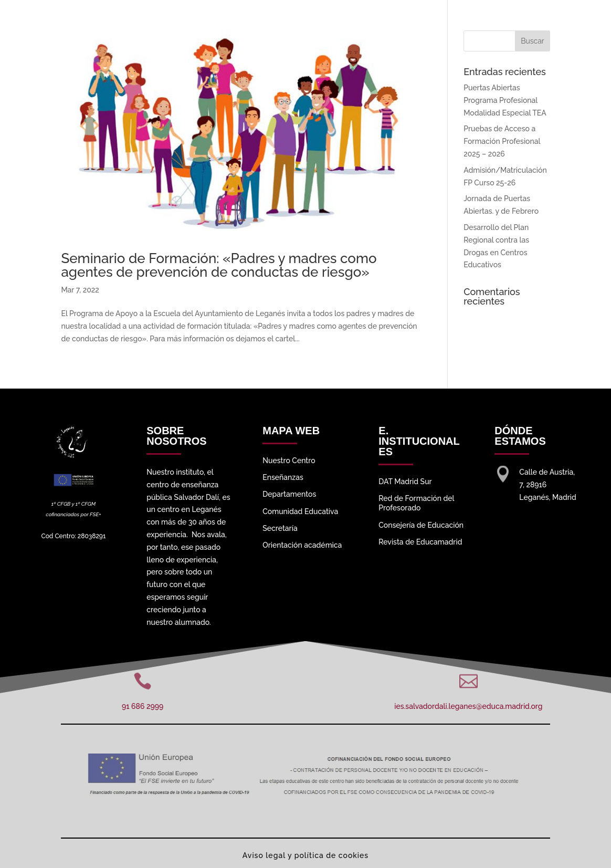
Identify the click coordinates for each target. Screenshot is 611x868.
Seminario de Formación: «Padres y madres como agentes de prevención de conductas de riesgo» (219, 265)
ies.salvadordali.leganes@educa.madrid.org (468, 706)
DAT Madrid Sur (405, 482)
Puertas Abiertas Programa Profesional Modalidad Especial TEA (505, 100)
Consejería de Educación (421, 525)
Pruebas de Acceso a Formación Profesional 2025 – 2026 (502, 141)
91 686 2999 (143, 706)
